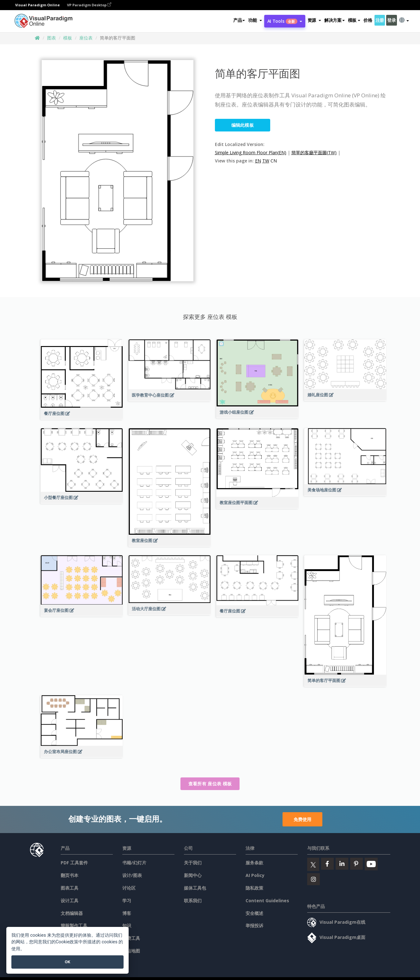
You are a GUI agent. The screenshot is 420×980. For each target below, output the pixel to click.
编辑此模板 (243, 125)
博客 (127, 913)
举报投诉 (254, 925)
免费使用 (302, 819)
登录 (391, 20)
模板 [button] (354, 20)
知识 (127, 925)
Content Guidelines (267, 901)
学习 (127, 901)
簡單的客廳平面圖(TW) (314, 152)
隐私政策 (254, 888)
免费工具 (131, 938)
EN (258, 161)
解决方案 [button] (335, 20)
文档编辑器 (72, 913)
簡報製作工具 (74, 925)
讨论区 (129, 888)
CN (274, 161)
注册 (380, 20)
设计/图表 (132, 875)
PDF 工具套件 (74, 863)
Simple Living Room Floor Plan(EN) (251, 152)
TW (266, 161)
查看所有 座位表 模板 (210, 784)
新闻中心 (193, 875)
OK (67, 962)
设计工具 (70, 901)
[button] (255, 20)
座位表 (86, 38)
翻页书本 (70, 875)
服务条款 (254, 863)
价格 (368, 20)
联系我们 (193, 901)
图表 (52, 38)
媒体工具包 (195, 888)
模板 (68, 38)
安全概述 (254, 913)
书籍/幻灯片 (134, 863)
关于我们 (193, 863)
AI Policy (255, 875)
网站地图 (131, 951)
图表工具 (70, 888)
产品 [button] (239, 20)
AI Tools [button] (285, 21)
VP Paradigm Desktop (89, 5)
